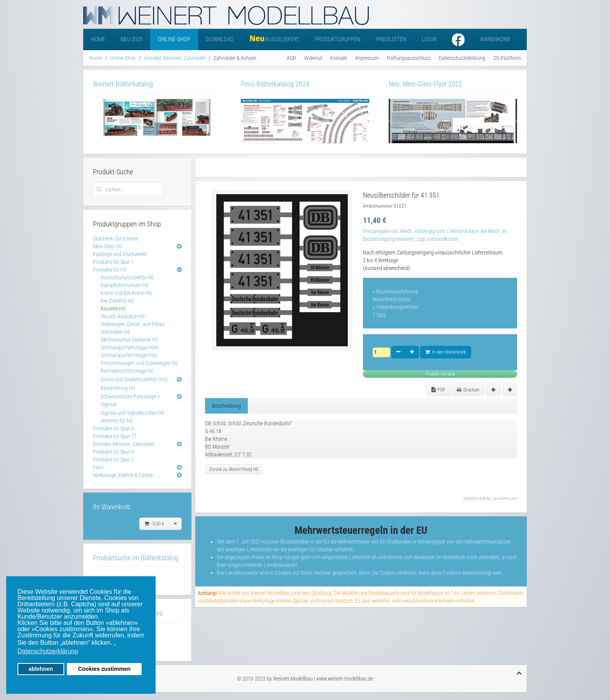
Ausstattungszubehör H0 (127, 277)
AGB (291, 58)
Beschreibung (226, 406)
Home (98, 39)
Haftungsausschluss (409, 58)
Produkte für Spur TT (115, 436)
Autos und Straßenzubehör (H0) (134, 379)
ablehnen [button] (41, 669)
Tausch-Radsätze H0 (123, 316)
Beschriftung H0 (118, 388)
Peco (98, 467)
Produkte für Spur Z (113, 460)
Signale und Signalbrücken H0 (132, 413)
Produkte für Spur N (114, 452)
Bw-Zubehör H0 (117, 301)
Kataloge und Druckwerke (120, 254)
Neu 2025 (131, 39)
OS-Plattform (507, 58)
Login (429, 39)
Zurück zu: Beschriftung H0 (234, 469)
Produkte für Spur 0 (113, 428)
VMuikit (469, 499)
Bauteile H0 (113, 309)
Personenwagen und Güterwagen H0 (139, 363)
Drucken (468, 390)
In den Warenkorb (446, 352)
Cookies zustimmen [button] (104, 669)
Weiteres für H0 (117, 421)
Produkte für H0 (110, 270)
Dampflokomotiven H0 (125, 285)
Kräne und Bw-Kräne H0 (126, 293)
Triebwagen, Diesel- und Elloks (132, 324)
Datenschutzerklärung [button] (48, 651)
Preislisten (391, 39)
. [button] (115, 643)
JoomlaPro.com (504, 499)
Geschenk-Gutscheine (116, 239)
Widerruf (313, 58)
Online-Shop (174, 39)
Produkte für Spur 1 (113, 262)
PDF (438, 390)
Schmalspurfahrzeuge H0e (129, 355)
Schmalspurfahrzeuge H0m (130, 347)
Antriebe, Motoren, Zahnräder (175, 58)
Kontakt (339, 58)
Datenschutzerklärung (462, 58)
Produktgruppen (337, 39)
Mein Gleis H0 (107, 246)
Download (220, 39)
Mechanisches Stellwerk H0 (129, 340)
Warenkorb (495, 39)
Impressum (367, 58)
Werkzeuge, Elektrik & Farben (123, 475)
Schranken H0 (116, 332)
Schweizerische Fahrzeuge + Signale (130, 400)
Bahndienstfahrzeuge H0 (127, 371)
